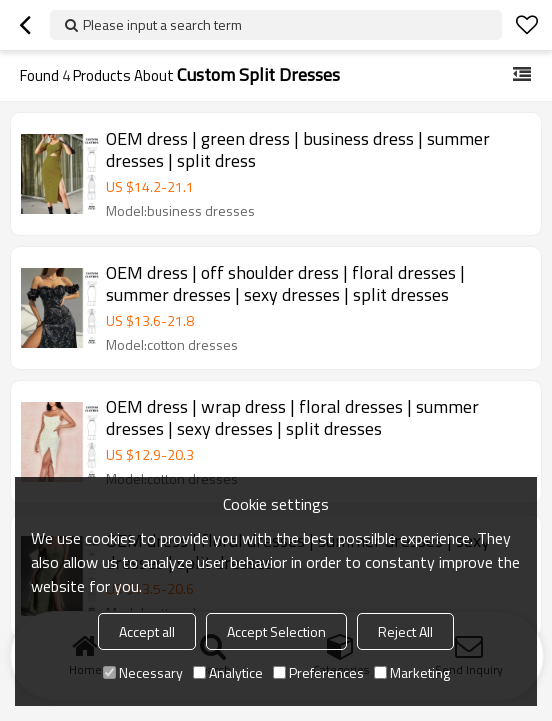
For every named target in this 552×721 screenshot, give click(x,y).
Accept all (147, 631)
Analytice (228, 672)
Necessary (143, 672)
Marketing (412, 672)
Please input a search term (162, 24)
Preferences (318, 672)
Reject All (405, 631)
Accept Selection (276, 631)
